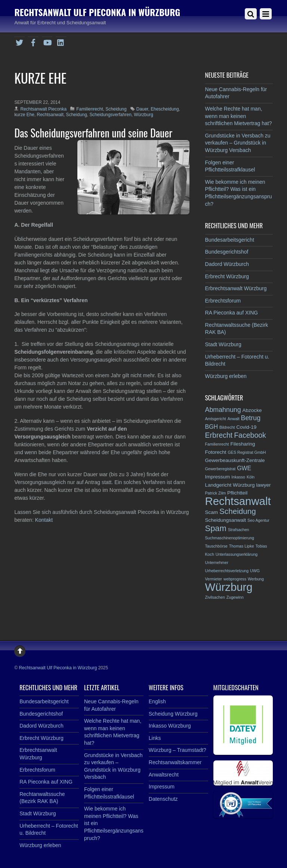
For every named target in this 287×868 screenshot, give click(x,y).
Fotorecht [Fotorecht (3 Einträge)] (216, 452)
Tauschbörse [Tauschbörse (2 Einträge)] (216, 546)
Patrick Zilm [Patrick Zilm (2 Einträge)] (216, 493)
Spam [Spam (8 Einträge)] (216, 528)
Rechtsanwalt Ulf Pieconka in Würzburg (58, 668)
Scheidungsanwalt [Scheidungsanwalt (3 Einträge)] (226, 520)
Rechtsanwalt (50, 115)
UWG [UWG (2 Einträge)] (255, 571)
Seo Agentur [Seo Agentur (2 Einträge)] (258, 520)
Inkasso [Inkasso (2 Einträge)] (238, 477)
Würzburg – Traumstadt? (178, 750)
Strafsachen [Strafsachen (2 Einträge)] (239, 530)
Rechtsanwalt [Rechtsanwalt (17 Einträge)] (238, 501)
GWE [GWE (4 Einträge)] (244, 468)
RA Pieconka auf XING (232, 313)
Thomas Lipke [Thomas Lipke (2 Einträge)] (242, 546)
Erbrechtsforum (223, 301)
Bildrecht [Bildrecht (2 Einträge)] (227, 427)
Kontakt (44, 520)
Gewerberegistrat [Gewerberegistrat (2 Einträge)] (220, 469)
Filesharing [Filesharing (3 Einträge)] (243, 444)
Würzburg (143, 115)
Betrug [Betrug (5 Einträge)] (251, 418)
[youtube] (47, 41)
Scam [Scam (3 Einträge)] (212, 512)
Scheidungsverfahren (110, 115)
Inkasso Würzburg (170, 726)
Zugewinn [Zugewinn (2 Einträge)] (235, 597)
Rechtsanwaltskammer (175, 762)
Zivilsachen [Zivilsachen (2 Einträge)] (215, 597)
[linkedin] (61, 41)
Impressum (162, 787)
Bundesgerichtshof (227, 252)
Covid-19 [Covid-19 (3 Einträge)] (246, 427)
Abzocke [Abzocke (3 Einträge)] (252, 410)
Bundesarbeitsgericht (230, 240)
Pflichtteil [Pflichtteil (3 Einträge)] (237, 493)
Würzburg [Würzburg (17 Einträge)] (229, 587)
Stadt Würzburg (223, 344)
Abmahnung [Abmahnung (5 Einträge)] (223, 410)
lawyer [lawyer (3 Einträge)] (263, 485)
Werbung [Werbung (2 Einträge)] (256, 579)
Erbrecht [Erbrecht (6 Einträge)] (219, 435)
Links (155, 738)
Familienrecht (90, 109)
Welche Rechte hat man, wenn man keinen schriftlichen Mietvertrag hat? (239, 116)
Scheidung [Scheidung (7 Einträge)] (238, 511)
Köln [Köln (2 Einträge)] (251, 477)
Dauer (142, 109)
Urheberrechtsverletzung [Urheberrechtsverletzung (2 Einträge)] (227, 571)
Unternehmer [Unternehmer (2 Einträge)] (217, 562)
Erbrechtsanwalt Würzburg (236, 288)
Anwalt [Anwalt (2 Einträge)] (234, 419)
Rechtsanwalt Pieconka (43, 109)
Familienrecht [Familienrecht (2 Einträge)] (217, 444)
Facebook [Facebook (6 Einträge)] (250, 435)
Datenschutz (163, 799)
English (157, 701)
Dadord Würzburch (227, 264)
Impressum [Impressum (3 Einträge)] (218, 477)
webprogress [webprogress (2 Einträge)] (235, 579)
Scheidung (116, 109)
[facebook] (33, 41)
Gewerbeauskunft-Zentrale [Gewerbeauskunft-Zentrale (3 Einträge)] (235, 460)
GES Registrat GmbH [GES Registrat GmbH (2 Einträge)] (247, 452)
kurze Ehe (24, 115)
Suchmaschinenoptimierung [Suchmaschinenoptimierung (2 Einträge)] (230, 538)
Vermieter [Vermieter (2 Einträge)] (214, 579)
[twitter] (19, 41)
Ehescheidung (165, 109)
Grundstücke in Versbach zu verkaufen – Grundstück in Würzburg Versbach (238, 143)
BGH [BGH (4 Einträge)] (212, 427)
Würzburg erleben (226, 376)
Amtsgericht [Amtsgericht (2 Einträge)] (216, 419)
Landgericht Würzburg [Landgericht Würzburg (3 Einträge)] (230, 485)
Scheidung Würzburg (173, 714)
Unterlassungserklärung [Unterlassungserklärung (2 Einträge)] (237, 554)
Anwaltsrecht (164, 775)
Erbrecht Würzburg (227, 276)
